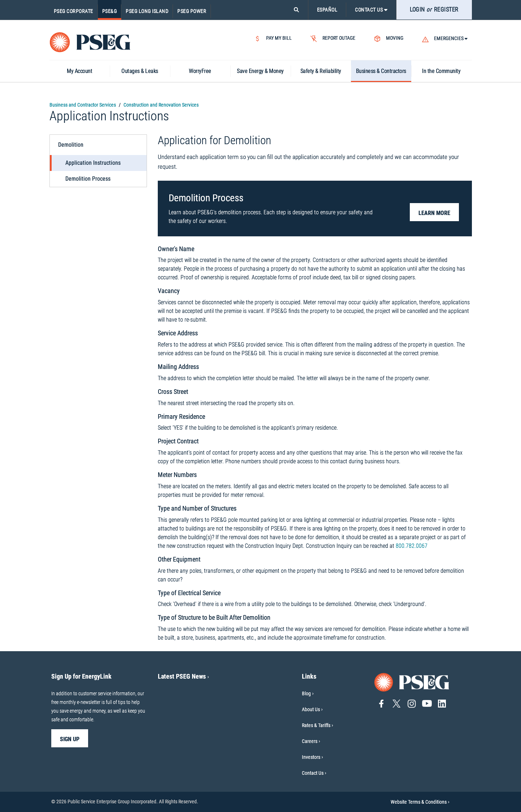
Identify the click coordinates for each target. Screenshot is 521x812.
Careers (310, 741)
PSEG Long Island (147, 11)
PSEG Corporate (73, 11)
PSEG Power (192, 11)
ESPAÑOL (327, 10)
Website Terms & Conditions (420, 802)
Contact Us (313, 773)
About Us (311, 709)
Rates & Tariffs (316, 725)
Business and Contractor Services (83, 105)
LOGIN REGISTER (434, 10)
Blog (306, 693)
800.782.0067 (412, 546)
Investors (311, 757)
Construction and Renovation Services (161, 105)
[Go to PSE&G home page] (412, 682)
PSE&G (110, 11)
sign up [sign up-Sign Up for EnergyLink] (70, 739)
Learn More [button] (434, 213)
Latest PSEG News (183, 676)
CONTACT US (371, 10)
